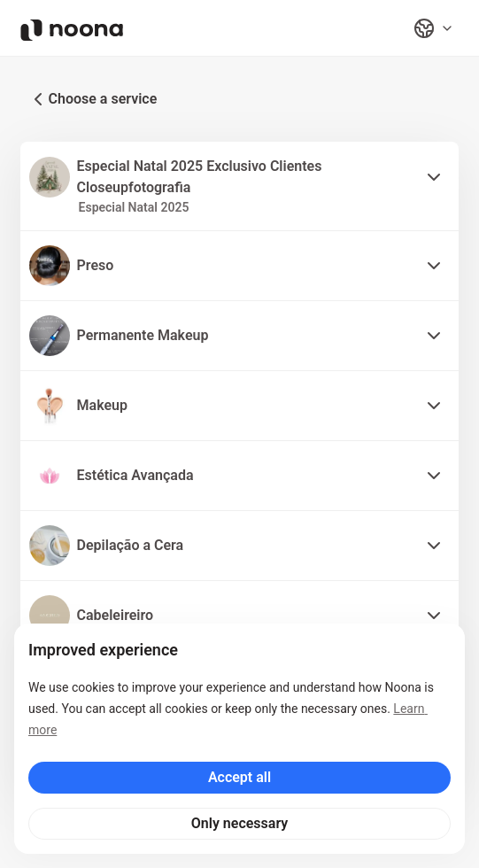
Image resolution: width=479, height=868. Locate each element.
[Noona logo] (72, 30)
